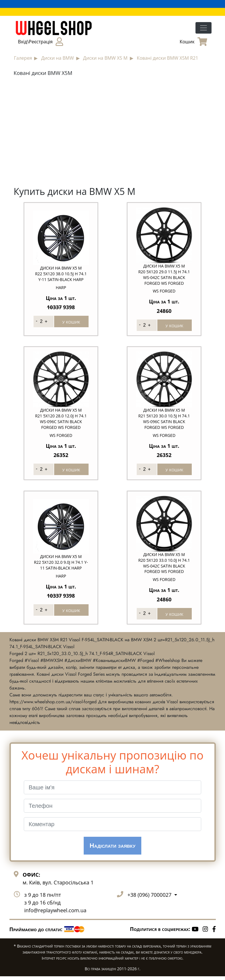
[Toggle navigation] (204, 28)
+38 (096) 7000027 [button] (150, 898)
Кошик (193, 42)
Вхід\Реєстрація (41, 42)
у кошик (71, 321)
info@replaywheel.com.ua (55, 914)
